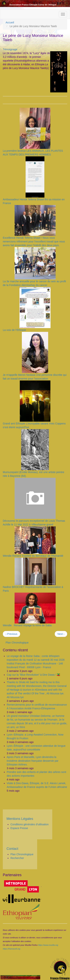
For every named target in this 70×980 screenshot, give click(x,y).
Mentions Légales (20, 819)
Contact (12, 849)
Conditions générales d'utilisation (29, 824)
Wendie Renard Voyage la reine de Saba (27, 625)
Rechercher (17, 858)
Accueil (10, 22)
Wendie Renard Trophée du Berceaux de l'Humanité (33, 556)
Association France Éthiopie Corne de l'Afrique (33, 5)
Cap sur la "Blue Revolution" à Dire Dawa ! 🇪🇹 (33, 675)
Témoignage (10, 49)
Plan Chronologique (17, 643)
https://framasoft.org (11, 949)
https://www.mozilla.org (48, 945)
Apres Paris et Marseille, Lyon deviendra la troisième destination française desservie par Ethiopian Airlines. (33, 761)
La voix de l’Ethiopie (14, 330)
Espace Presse (19, 828)
